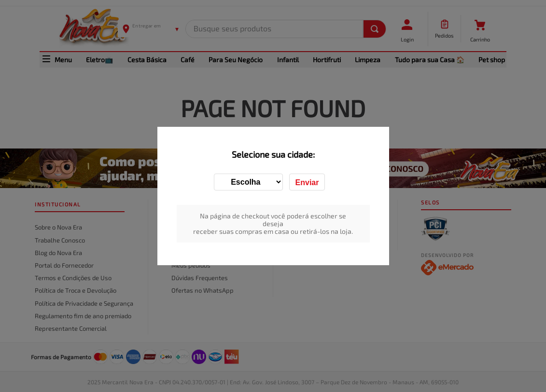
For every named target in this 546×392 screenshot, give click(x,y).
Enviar (307, 182)
